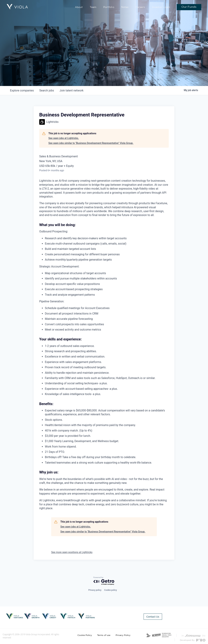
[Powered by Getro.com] (104, 581)
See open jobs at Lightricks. (64, 138)
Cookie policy (111, 590)
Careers (142, 7)
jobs (47, 90)
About (84, 7)
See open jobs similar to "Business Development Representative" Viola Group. (91, 143)
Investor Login (162, 7)
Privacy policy (95, 590)
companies (22, 90)
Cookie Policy (85, 633)
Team (98, 7)
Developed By (193, 638)
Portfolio (112, 7)
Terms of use (104, 633)
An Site (193, 634)
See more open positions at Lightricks (72, 552)
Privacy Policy (123, 633)
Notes (127, 7)
